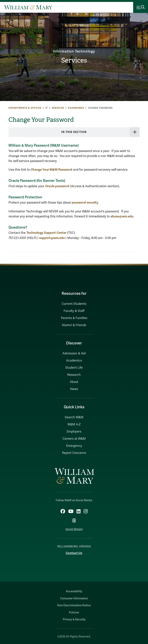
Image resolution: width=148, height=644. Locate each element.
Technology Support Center (46, 233)
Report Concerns (74, 453)
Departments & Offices (25, 108)
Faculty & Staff (74, 311)
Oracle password (57, 186)
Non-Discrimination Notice (74, 605)
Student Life (74, 368)
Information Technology (74, 51)
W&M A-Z (74, 424)
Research (74, 375)
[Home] (28, 7)
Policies (74, 613)
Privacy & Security (74, 619)
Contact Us (74, 553)
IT (47, 108)
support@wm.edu (52, 238)
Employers (74, 432)
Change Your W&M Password (51, 170)
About (74, 382)
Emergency (74, 446)
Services (74, 61)
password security (85, 203)
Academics (74, 361)
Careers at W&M (74, 439)
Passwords (76, 108)
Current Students (74, 304)
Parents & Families (74, 318)
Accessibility (74, 591)
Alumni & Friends (74, 325)
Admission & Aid (74, 353)
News (74, 389)
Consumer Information (74, 598)
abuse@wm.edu (122, 216)
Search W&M (74, 417)
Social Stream (74, 529)
